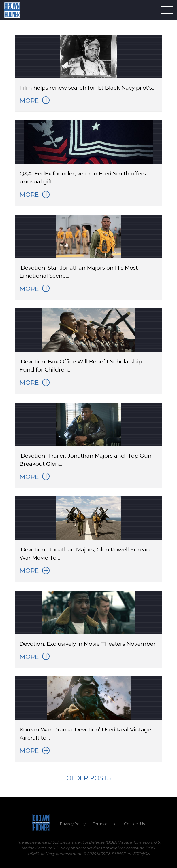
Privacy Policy (73, 824)
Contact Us (134, 824)
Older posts (89, 778)
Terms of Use (105, 824)
